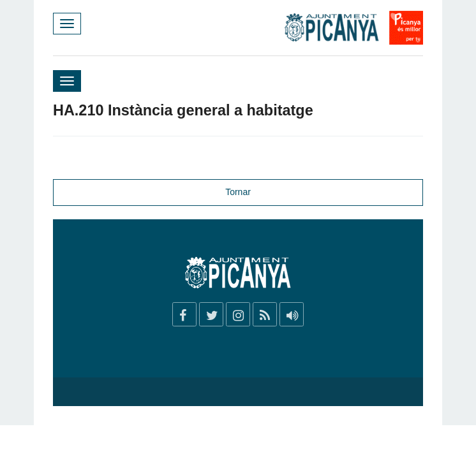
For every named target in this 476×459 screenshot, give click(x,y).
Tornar (238, 192)
